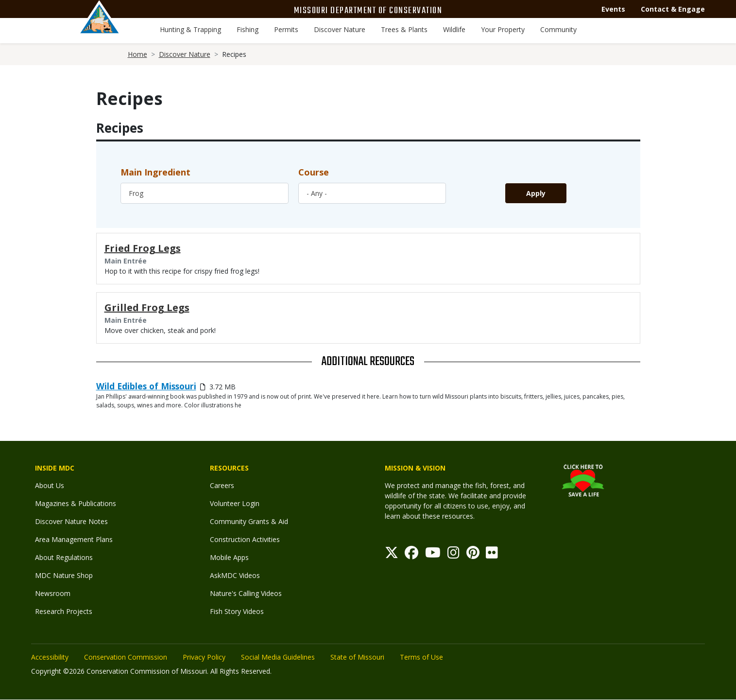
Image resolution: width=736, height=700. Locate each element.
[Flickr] (492, 555)
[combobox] (205, 193)
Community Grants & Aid (249, 521)
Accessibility (50, 657)
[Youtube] (433, 555)
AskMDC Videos (235, 575)
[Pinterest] (473, 555)
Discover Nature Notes (71, 521)
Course (314, 172)
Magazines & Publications (76, 503)
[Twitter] (392, 555)
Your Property (503, 29)
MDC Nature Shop (64, 575)
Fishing (248, 29)
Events (613, 9)
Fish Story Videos (237, 611)
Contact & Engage (673, 9)
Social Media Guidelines (278, 657)
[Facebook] (411, 555)
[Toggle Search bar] (682, 31)
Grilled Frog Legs (147, 307)
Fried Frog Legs (143, 248)
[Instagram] (454, 555)
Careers (222, 485)
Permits (286, 29)
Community (558, 29)
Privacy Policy (204, 657)
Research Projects (64, 611)
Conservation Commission (126, 657)
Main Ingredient (155, 172)
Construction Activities (245, 539)
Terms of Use (421, 657)
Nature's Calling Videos (246, 593)
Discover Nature (340, 29)
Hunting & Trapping (190, 29)
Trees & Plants (404, 29)
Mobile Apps (229, 557)
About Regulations (64, 557)
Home (137, 54)
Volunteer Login (235, 503)
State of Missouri (357, 657)
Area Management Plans (74, 539)
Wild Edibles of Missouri (146, 386)
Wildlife (454, 29)
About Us (50, 485)
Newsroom (53, 593)
